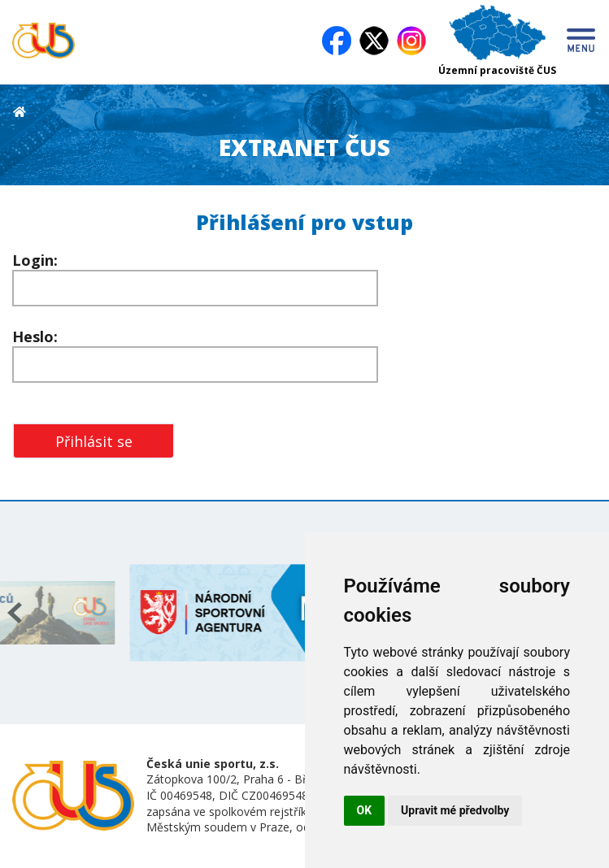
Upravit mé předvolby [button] (455, 810)
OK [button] (365, 810)
